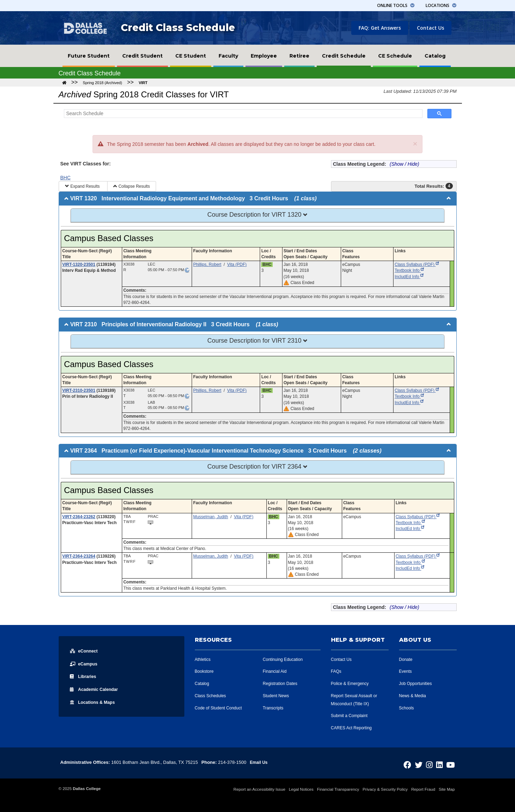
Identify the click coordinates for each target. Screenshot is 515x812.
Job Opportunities (417, 683)
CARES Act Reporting (353, 728)
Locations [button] (441, 5)
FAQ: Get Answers (380, 28)
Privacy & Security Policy (385, 789)
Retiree (299, 56)
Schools (407, 708)
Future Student (89, 56)
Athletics (203, 659)
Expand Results (83, 186)
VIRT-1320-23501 (79, 265)
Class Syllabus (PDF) (417, 265)
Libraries (84, 676)
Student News (277, 696)
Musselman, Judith (211, 517)
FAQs (337, 671)
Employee (264, 56)
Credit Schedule (344, 56)
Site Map (447, 789)
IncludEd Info (409, 277)
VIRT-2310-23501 (79, 390)
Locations (95, 701)
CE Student (191, 56)
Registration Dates (282, 683)
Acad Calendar (97, 688)
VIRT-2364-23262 (79, 517)
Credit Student (142, 56)
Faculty (228, 56)
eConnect (85, 651)
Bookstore (205, 671)
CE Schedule (395, 56)
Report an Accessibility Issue (260, 789)
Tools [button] (396, 5)
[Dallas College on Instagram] (434, 763)
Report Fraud (423, 789)
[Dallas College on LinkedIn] (443, 763)
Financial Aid (276, 671)
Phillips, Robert (207, 265)
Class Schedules (212, 696)
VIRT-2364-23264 (79, 556)
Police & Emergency (351, 683)
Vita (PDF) (237, 265)
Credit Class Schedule (178, 28)
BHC (66, 178)
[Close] (415, 144)
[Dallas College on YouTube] (452, 763)
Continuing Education (285, 659)
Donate (406, 659)
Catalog (435, 56)
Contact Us (431, 28)
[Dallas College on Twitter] (426, 763)
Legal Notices (301, 789)
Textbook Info (409, 270)
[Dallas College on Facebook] (417, 763)
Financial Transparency (338, 789)
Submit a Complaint (351, 716)
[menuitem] (89, 56)
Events (406, 671)
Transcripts (274, 708)
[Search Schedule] (242, 114)
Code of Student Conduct (220, 708)
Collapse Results (131, 186)
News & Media (414, 696)
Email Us (259, 762)
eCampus (85, 663)
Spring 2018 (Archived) (102, 83)
